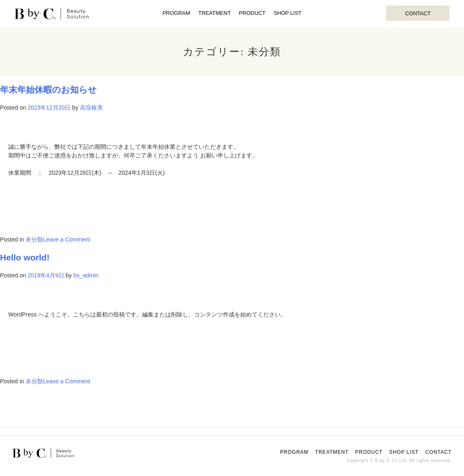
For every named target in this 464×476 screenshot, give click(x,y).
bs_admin (86, 275)
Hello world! (25, 257)
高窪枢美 (91, 108)
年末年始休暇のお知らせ (48, 90)
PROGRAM (176, 13)
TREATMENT (214, 13)
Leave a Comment (66, 239)
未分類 (34, 239)
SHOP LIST (288, 13)
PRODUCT (252, 13)
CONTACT (418, 13)
